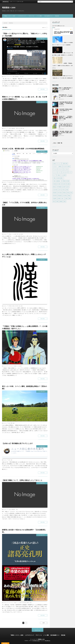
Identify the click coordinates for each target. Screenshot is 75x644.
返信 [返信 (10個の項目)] (54, 201)
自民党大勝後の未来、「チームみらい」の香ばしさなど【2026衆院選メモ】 (66, 96)
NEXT (44, 623)
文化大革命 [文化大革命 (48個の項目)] (55, 190)
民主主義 (19, 182)
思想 (17, 128)
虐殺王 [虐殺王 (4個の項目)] (69, 196)
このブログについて (22, 16)
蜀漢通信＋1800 (9, 8)
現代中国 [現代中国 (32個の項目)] (55, 196)
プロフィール (31, 16)
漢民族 (13, 306)
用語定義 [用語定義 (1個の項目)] (60, 196)
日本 (21, 77)
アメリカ (10, 77)
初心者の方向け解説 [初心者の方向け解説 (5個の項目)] (66, 184)
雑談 (23, 128)
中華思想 (10, 306)
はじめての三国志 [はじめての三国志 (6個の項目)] (66, 166)
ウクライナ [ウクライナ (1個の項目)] (60, 169)
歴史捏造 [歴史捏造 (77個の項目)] (55, 193)
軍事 (21, 128)
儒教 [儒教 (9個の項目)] (68, 181)
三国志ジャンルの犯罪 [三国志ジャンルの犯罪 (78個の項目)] (61, 175)
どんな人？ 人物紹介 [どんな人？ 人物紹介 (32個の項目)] (57, 166)
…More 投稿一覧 (57, 143)
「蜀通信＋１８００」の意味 (9, 16)
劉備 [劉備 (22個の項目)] (54, 187)
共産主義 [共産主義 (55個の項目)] (55, 184)
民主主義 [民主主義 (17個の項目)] (60, 193)
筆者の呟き (43, 39)
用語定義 (57, 16)
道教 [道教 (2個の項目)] (57, 201)
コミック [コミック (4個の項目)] (55, 172)
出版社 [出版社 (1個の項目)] (59, 184)
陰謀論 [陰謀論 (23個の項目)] (61, 201)
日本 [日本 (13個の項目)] (60, 190)
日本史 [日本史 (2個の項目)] (63, 190)
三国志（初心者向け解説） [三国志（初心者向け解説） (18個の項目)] (58, 178)
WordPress (48, 641)
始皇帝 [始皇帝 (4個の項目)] (64, 187)
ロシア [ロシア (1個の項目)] (54, 175)
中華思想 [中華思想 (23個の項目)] (64, 181)
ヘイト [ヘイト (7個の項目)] (70, 172)
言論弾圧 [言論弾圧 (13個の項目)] (55, 198)
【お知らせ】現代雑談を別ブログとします (17, 443)
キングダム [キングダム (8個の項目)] (66, 169)
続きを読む (43, 89)
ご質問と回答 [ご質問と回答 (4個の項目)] (65, 164)
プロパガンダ (11, 366)
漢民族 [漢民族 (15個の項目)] (64, 193)
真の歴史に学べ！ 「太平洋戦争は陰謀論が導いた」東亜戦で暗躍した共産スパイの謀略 (66, 118)
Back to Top (37, 630)
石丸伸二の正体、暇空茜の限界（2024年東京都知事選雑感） (24, 149)
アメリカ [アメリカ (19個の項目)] (55, 169)
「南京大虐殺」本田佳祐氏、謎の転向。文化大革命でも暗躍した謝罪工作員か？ (66, 133)
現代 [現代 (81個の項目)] (71, 193)
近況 (20, 234)
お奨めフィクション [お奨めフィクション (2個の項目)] (57, 164)
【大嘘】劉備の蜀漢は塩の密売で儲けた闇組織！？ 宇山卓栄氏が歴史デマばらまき (66, 103)
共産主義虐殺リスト (48, 16)
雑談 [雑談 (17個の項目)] (65, 201)
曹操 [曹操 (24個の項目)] (67, 190)
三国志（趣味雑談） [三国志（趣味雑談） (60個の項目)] (57, 181)
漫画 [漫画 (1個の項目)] (68, 193)
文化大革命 (11, 182)
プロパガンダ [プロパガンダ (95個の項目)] (65, 172)
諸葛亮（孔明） (29, 603)
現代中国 (17, 306)
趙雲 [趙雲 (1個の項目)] (66, 198)
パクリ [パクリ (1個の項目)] (59, 172)
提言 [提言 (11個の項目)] (68, 187)
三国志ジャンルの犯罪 (12, 234)
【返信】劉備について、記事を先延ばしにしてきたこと (22, 480)
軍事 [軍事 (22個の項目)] (70, 198)
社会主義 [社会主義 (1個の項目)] (65, 196)
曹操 (16, 182)
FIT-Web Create (36, 641)
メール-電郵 (39, 16)
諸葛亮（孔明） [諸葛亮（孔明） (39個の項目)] (61, 198)
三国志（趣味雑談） (16, 77)
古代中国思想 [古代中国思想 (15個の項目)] (59, 187)
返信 (20, 306)
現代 (23, 77)
